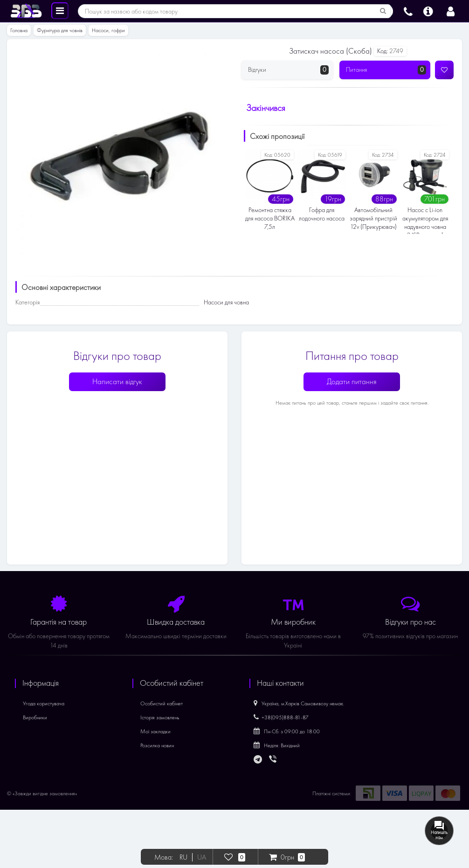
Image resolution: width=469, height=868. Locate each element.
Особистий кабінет (162, 703)
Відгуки (288, 70)
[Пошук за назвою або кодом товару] (383, 11)
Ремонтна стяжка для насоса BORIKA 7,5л (270, 218)
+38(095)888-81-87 (281, 717)
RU (183, 857)
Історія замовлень (160, 717)
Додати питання (352, 382)
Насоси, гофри (108, 30)
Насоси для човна (226, 302)
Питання (386, 70)
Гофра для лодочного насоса (322, 214)
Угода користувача (44, 703)
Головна (19, 30)
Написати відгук (117, 382)
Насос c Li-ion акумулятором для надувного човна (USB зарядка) (425, 220)
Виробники (35, 717)
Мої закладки (155, 731)
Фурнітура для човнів (60, 30)
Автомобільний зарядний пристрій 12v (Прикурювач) (373, 218)
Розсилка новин (157, 745)
